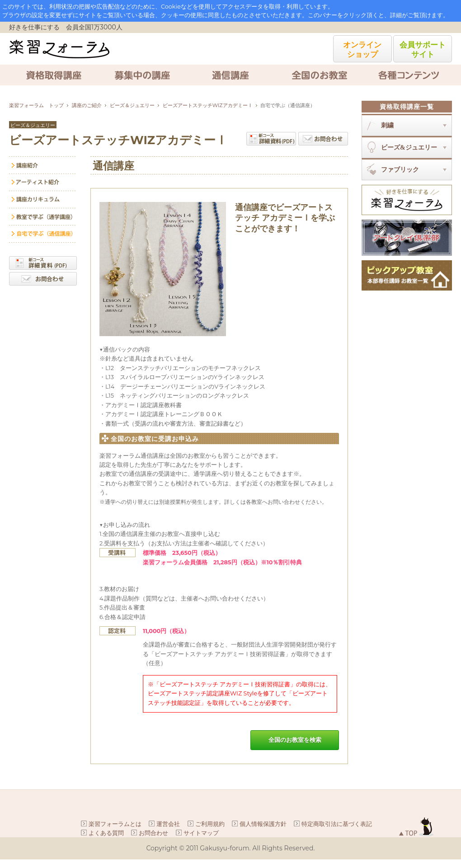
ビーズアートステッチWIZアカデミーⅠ (208, 105)
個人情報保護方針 (263, 824)
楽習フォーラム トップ (36, 105)
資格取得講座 (53, 75)
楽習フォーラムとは (115, 824)
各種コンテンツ (408, 75)
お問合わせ (323, 139)
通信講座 (230, 75)
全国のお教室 (319, 75)
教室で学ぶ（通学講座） (43, 217)
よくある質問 (106, 833)
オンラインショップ (362, 49)
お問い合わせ (43, 279)
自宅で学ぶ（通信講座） (43, 234)
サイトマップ (201, 833)
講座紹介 (43, 165)
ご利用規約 (210, 824)
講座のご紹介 (87, 105)
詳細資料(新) (271, 139)
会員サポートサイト (423, 49)
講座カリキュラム (43, 200)
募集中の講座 (142, 75)
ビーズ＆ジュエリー (132, 105)
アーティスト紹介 (43, 183)
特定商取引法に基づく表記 (337, 824)
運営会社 (168, 824)
